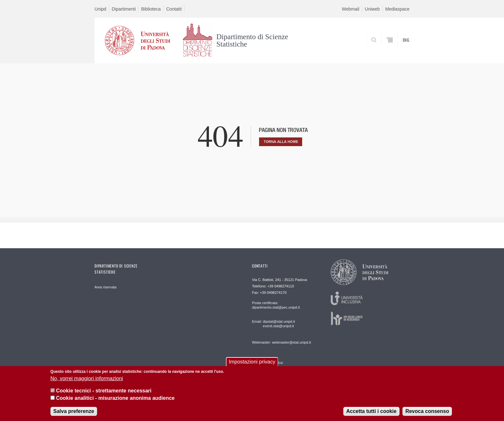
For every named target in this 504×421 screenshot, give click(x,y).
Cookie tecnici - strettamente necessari (104, 391)
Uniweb (372, 9)
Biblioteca (151, 9)
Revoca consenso (427, 411)
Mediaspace (398, 9)
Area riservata (105, 287)
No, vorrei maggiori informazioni (87, 378)
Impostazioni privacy (252, 362)
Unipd (100, 9)
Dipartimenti (124, 9)
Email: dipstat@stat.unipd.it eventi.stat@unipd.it (273, 324)
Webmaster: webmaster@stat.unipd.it (281, 342)
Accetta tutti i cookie (371, 411)
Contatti (174, 9)
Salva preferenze (74, 411)
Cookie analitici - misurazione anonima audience (115, 398)
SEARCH (398, 48)
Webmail (351, 9)
